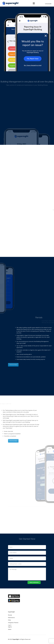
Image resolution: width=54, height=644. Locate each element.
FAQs (9, 620)
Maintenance (11, 618)
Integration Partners (13, 623)
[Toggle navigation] (34, 3)
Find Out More (13, 363)
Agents (10, 627)
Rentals (10, 615)
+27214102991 (48, 4)
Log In (10, 625)
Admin (10, 629)
